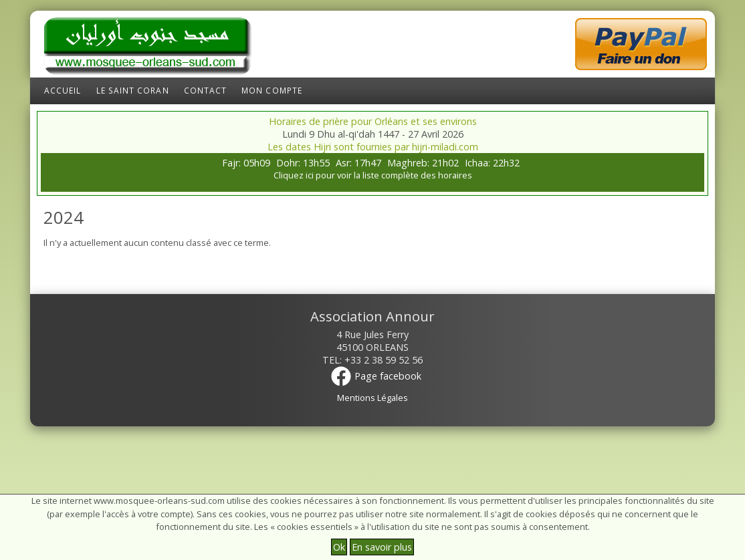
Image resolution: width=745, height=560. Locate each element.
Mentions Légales (372, 398)
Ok (339, 547)
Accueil (63, 91)
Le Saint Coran (133, 91)
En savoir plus (382, 547)
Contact (206, 91)
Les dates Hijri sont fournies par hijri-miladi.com (373, 147)
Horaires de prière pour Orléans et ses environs (373, 121)
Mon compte (272, 91)
